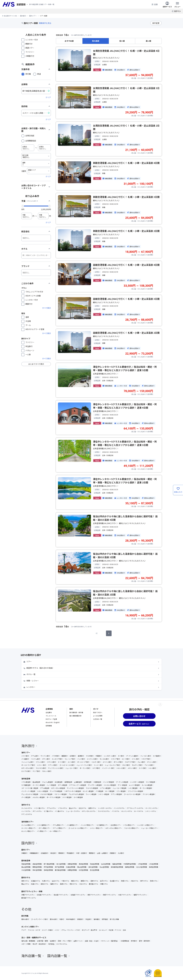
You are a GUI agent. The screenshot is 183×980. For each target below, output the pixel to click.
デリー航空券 (122, 785)
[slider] (23, 206)
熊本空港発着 (37, 870)
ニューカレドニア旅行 (113, 765)
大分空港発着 (26, 870)
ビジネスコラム (62, 944)
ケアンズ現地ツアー (59, 828)
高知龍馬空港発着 (117, 867)
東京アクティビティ (94, 895)
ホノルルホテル (27, 808)
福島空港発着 (117, 864)
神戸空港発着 (59, 867)
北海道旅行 (44, 853)
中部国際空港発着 (130, 864)
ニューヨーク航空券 (119, 788)
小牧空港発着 (142, 864)
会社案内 (49, 712)
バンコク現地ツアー (88, 825)
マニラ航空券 (150, 782)
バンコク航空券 (108, 782)
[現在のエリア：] (22, 4)
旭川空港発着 (61, 864)
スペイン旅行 (107, 762)
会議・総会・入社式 (92, 941)
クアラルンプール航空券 (78, 785)
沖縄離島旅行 (34, 853)
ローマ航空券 (110, 791)
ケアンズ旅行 (53, 765)
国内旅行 (29, 843)
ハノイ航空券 (51, 785)
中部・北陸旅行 (82, 853)
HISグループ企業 (51, 719)
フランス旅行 (40, 762)
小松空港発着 (154, 864)
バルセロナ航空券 (46, 794)
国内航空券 (26, 860)
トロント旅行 (121, 768)
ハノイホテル (26, 811)
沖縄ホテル (104, 884)
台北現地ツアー (116, 825)
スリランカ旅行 (92, 759)
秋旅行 (62, 919)
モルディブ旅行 (137, 765)
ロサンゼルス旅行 (27, 768)
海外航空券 (26, 779)
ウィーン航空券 (91, 794)
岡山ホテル (25, 884)
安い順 (122, 41)
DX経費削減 (125, 941)
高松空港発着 (93, 867)
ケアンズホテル (27, 814)
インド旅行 (81, 759)
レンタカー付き (32, 40)
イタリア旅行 (115, 759)
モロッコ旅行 (47, 771)
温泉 (27, 317)
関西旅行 (92, 853)
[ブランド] (36, 273)
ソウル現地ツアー (129, 825)
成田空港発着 (37, 864)
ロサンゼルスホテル (89, 811)
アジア (24, 930)
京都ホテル (125, 881)
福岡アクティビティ (140, 895)
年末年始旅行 (71, 919)
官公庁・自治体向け (39, 944)
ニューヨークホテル (73, 811)
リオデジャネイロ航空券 (73, 791)
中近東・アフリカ (115, 930)
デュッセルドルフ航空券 (30, 794)
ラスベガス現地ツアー (132, 828)
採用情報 (49, 726)
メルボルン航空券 (39, 797)
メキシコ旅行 (132, 768)
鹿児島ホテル (94, 884)
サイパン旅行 (45, 756)
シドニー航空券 (104, 794)
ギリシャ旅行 (152, 762)
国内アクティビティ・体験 (32, 891)
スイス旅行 (71, 762)
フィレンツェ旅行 (27, 762)
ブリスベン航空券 (148, 794)
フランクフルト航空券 (135, 791)
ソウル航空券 (26, 782)
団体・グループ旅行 (65, 941)
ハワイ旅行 (25, 756)
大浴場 (28, 321)
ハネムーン (30, 350)
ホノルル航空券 (147, 785)
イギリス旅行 (51, 762)
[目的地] (36, 113)
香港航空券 (68, 782)
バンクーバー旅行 (108, 768)
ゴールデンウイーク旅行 (39, 919)
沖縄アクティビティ (28, 895)
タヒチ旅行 (126, 765)
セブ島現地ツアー (102, 825)
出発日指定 (30, 136)
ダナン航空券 (63, 785)
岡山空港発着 (82, 867)
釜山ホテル (73, 808)
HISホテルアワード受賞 (35, 329)
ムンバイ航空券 (134, 785)
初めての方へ (98, 712)
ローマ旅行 (126, 759)
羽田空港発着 (26, 864)
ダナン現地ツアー (45, 828)
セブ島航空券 (26, 785)
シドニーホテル (151, 811)
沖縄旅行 (24, 853)
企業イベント (78, 941)
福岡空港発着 (130, 867)
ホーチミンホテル (151, 808)
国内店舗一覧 (59, 956)
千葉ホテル (65, 881)
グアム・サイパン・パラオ (71, 930)
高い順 (148, 41)
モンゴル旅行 (104, 759)
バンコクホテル (119, 808)
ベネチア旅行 (146, 759)
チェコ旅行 (141, 762)
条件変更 (156, 23)
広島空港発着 (71, 867)
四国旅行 (113, 853)
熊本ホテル (73, 884)
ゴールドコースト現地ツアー (78, 828)
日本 (124, 930)
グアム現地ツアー (59, 825)
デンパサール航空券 (95, 785)
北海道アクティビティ (78, 895)
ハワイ (57, 930)
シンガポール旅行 (110, 756)
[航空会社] (36, 238)
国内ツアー (26, 850)
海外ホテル (26, 805)
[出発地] (36, 91)
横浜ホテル (75, 881)
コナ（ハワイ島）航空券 (30, 788)
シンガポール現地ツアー (146, 825)
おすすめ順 (69, 41)
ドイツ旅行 (62, 762)
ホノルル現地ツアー (28, 825)
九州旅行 (121, 853)
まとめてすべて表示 (36, 364)
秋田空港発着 (95, 864)
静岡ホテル (85, 881)
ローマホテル (139, 811)
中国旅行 (99, 756)
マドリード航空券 (60, 794)
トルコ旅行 (152, 768)
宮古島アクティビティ (61, 895)
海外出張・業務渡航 (28, 941)
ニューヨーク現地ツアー (150, 828)
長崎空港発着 (154, 867)
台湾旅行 (73, 756)
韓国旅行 (65, 756)
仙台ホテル (56, 881)
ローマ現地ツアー (56, 831)
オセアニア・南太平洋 (89, 930)
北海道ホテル (36, 881)
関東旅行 (62, 853)
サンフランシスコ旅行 (56, 768)
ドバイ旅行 (143, 768)
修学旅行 (134, 941)
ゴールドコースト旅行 (67, 765)
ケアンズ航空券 (116, 794)
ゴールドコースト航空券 (132, 794)
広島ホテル (35, 884)
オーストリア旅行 (83, 762)
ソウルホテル (62, 808)
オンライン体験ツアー (30, 927)
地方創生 (51, 944)
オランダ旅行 (118, 762)
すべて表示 (47, 308)
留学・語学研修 (144, 941)
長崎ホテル (64, 884)
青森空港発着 (83, 864)
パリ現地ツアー (42, 831)
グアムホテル (51, 808)
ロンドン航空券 (88, 791)
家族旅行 (80, 919)
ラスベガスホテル (104, 811)
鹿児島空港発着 (60, 870)
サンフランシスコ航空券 (75, 788)
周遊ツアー (30, 48)
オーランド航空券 (146, 788)
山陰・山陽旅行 (102, 853)
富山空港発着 (26, 867)
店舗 (155, 4)
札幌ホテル (46, 881)
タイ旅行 (121, 756)
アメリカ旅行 (149, 765)
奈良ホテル (154, 881)
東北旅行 (53, 853)
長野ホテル (94, 881)
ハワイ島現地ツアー (44, 825)
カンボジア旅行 (57, 759)
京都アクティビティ (109, 895)
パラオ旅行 (56, 756)
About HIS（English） (53, 722)
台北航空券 (59, 782)
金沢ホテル (104, 881)
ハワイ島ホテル (39, 808)
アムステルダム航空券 (76, 794)
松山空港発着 (104, 867)
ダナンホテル (37, 811)
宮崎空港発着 (48, 870)
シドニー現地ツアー (97, 828)
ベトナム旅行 (36, 759)
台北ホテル (82, 808)
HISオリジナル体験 (33, 296)
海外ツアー (26, 752)
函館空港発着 (72, 864)
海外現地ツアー (28, 822)
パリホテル (116, 811)
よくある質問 (98, 716)
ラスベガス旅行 (41, 768)
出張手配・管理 (42, 941)
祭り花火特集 (114, 919)
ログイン (177, 11)
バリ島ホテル (59, 811)
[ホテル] (36, 255)
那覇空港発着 (72, 870)
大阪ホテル (134, 881)
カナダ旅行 (96, 768)
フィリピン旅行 (146, 756)
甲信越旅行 (70, 853)
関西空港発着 (37, 867)
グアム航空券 (45, 788)
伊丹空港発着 (48, 867)
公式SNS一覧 (98, 719)
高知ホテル (44, 884)
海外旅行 (29, 746)
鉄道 (39, 74)
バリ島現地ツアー (73, 825)
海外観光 (97, 919)
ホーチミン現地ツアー (29, 828)
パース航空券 (26, 797)
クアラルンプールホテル (135, 808)
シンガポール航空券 (137, 782)
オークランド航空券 (54, 797)
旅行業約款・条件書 (76, 712)
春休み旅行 (25, 919)
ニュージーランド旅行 (84, 765)
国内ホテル (26, 877)
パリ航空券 (99, 791)
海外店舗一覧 (33, 956)
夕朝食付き (30, 56)
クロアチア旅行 (130, 762)
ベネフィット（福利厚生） (110, 941)
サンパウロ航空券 (56, 791)
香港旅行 (81, 756)
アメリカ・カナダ (34, 930)
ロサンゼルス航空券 (58, 788)
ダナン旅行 (46, 759)
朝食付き (29, 44)
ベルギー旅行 (96, 762)
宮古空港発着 (95, 870)
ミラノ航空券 (121, 791)
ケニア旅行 (36, 771)
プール (28, 325)
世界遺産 (105, 919)
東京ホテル (25, 881)
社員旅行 (53, 941)
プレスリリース (51, 716)
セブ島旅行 (157, 756)
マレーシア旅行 (70, 759)
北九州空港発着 (142, 867)
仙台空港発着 (106, 864)
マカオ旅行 (90, 756)
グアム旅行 (35, 756)
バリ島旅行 (25, 759)
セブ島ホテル (48, 811)
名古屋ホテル (114, 881)
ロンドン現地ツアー (28, 831)
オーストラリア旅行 (28, 765)
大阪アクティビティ (125, 895)
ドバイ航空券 (67, 797)
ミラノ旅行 (135, 759)
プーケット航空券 (122, 782)
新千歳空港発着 (49, 864)
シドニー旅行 (42, 765)
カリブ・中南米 (47, 930)
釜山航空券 (36, 782)
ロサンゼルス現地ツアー (114, 828)
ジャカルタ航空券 (110, 785)
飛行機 (28, 74)
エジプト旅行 (26, 771)
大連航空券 (97, 782)
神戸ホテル (144, 881)
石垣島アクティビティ (44, 895)
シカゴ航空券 (133, 788)
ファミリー (30, 52)
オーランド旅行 (85, 768)
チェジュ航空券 (47, 782)
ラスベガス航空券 (92, 788)
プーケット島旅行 (132, 756)
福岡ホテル (54, 884)
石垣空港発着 (83, 870)
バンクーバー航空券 (28, 791)
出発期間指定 (31, 141)
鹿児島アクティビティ (29, 898)
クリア (48, 97)
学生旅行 (29, 346)
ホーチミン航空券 (39, 785)
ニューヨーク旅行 (72, 768)
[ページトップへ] (160, 704)
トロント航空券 (43, 791)
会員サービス (167, 4)
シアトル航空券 (105, 788)
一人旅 (28, 354)
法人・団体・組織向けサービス (34, 937)
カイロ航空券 (78, 797)
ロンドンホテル (127, 811)
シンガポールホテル (105, 808)
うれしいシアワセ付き (34, 292)
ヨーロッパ (103, 930)
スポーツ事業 (26, 944)
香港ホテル (92, 808)
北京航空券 (88, 782)
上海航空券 (78, 782)
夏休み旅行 (54, 919)
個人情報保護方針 (75, 716)
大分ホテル (83, 884)
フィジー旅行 (98, 765)
